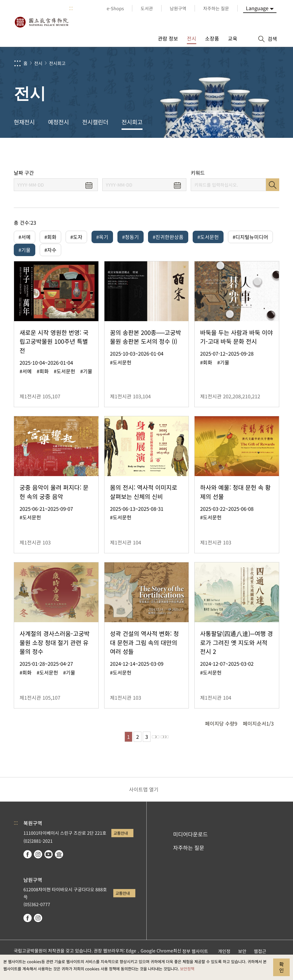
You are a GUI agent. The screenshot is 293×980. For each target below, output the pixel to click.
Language (257, 8)
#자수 (50, 254)
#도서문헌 (208, 237)
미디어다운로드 (190, 845)
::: (71, 8)
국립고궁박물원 (41, 22)
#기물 (25, 254)
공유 (227, 154)
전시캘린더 (95, 122)
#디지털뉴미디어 (250, 237)
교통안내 (121, 844)
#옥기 (102, 237)
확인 (282, 967)
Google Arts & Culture (59, 865)
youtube (49, 865)
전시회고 (57, 63)
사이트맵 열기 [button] (144, 800)
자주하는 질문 (189, 859)
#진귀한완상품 (168, 237)
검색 (273, 185)
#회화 (50, 237)
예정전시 (58, 122)
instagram (38, 865)
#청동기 (131, 237)
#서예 (25, 237)
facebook (28, 865)
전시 (38, 63)
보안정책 (187, 969)
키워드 (198, 173)
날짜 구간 (24, 173)
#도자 (76, 237)
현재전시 (24, 122)
